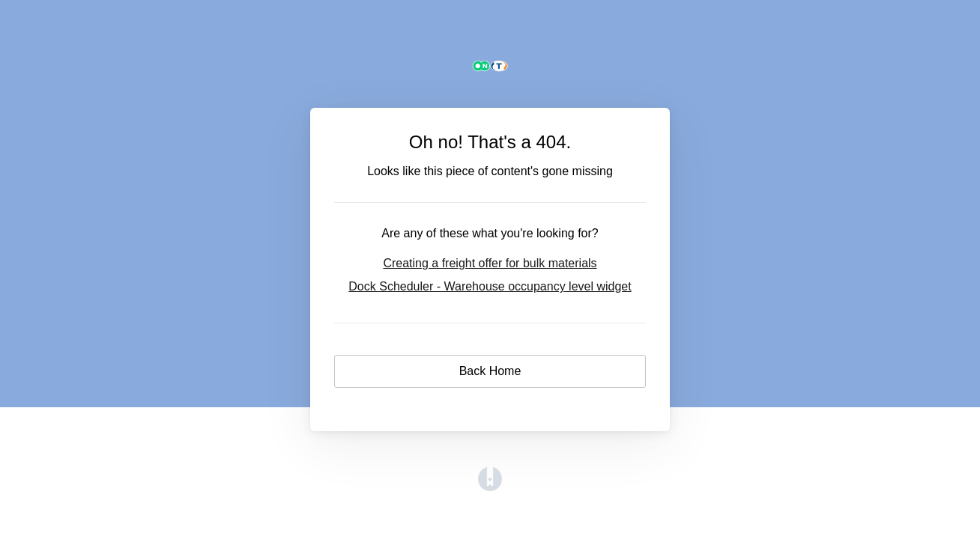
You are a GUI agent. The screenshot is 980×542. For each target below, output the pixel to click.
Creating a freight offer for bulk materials (490, 263)
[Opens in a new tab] (490, 487)
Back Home (490, 371)
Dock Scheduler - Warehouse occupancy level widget (490, 286)
